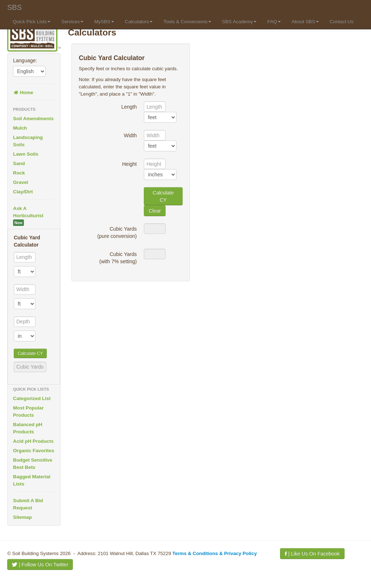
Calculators (139, 22)
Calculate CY (30, 353)
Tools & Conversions (187, 22)
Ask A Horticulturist (28, 216)
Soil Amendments (33, 119)
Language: (25, 60)
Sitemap (22, 517)
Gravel (21, 182)
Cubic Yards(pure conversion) (117, 232)
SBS (14, 7)
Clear (155, 211)
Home (23, 93)
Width (130, 135)
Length (129, 107)
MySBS (104, 22)
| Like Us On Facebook (312, 554)
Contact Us (342, 22)
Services (72, 22)
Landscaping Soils (28, 141)
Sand (19, 163)
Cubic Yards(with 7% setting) (118, 258)
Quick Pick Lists (32, 22)
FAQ (274, 22)
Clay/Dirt (23, 192)
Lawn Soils (26, 154)
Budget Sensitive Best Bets (33, 464)
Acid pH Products (33, 441)
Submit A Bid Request (28, 504)
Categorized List (32, 398)
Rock (19, 173)
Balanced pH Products (28, 428)
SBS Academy (239, 22)
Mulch (20, 128)
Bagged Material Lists (32, 480)
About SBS (305, 22)
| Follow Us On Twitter (40, 564)
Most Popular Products (28, 411)
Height (129, 164)
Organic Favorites (34, 451)
